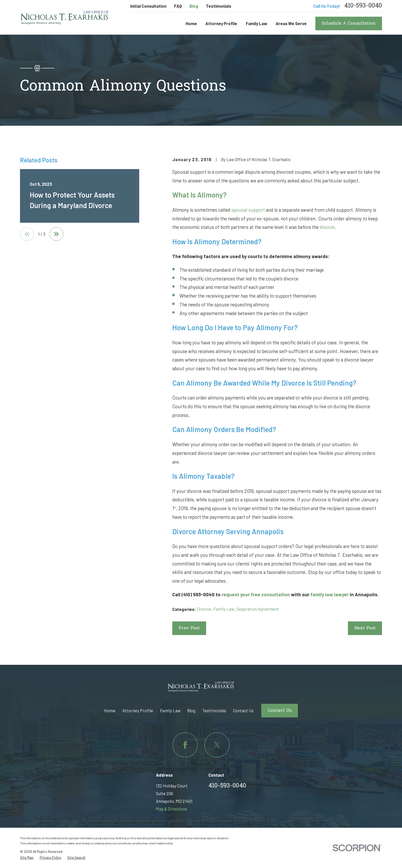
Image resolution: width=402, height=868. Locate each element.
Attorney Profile (138, 710)
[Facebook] (185, 745)
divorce (327, 227)
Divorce (204, 609)
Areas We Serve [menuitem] (291, 23)
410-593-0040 (363, 6)
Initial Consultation (148, 6)
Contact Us (243, 710)
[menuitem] (27, 857)
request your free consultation (256, 594)
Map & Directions (172, 809)
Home (110, 710)
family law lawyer (330, 594)
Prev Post (189, 628)
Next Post (365, 628)
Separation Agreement (258, 609)
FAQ (178, 6)
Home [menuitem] (191, 23)
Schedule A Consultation (349, 24)
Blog (194, 6)
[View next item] (56, 234)
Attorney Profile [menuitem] (221, 23)
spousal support (248, 210)
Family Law (224, 609)
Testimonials (219, 6)
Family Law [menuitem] (257, 23)
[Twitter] (217, 745)
